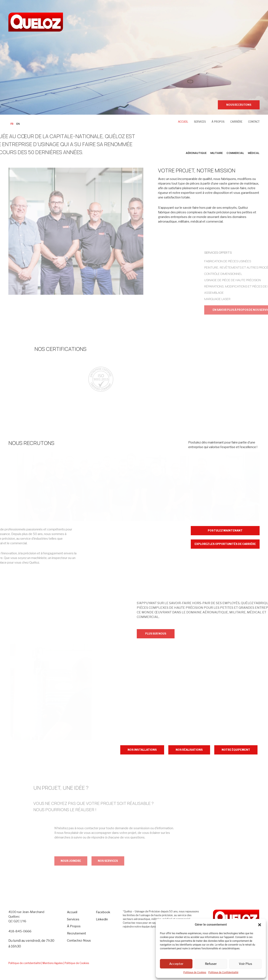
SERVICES (200, 122)
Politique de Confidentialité (223, 972)
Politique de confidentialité (25, 963)
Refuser (211, 964)
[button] (260, 925)
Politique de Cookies (195, 972)
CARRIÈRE (236, 122)
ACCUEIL (183, 122)
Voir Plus (245, 964)
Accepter (176, 964)
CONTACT (254, 122)
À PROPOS (218, 122)
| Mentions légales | (53, 963)
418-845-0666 (20, 931)
